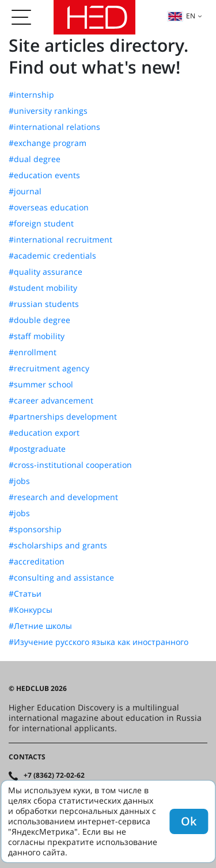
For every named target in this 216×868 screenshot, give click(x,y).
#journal (25, 191)
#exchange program (48, 143)
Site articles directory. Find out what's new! (98, 56)
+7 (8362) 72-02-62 (54, 775)
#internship (31, 95)
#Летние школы (40, 626)
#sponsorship (35, 529)
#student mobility (43, 288)
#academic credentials (52, 256)
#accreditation (37, 562)
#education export (44, 433)
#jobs (19, 481)
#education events (44, 175)
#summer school (41, 385)
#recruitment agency (49, 368)
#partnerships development (63, 417)
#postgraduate (37, 449)
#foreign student (41, 224)
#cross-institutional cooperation (70, 465)
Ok (189, 821)
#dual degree (35, 159)
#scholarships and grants (58, 546)
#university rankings (48, 111)
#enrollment (33, 352)
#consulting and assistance (61, 578)
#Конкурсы (31, 610)
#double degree (39, 320)
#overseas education (49, 208)
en (181, 16)
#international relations (54, 127)
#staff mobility (37, 336)
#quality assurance (46, 272)
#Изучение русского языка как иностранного (98, 642)
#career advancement (51, 401)
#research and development (63, 497)
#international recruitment (60, 240)
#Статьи (25, 594)
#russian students (44, 304)
